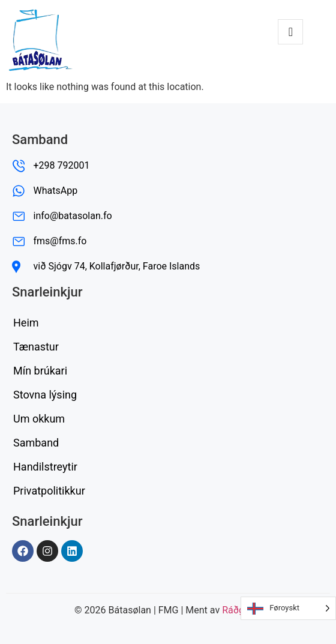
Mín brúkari (40, 371)
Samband (36, 443)
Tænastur (36, 347)
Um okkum (39, 419)
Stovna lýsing (45, 395)
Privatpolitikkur (49, 491)
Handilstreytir (45, 467)
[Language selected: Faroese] (288, 608)
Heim (26, 323)
